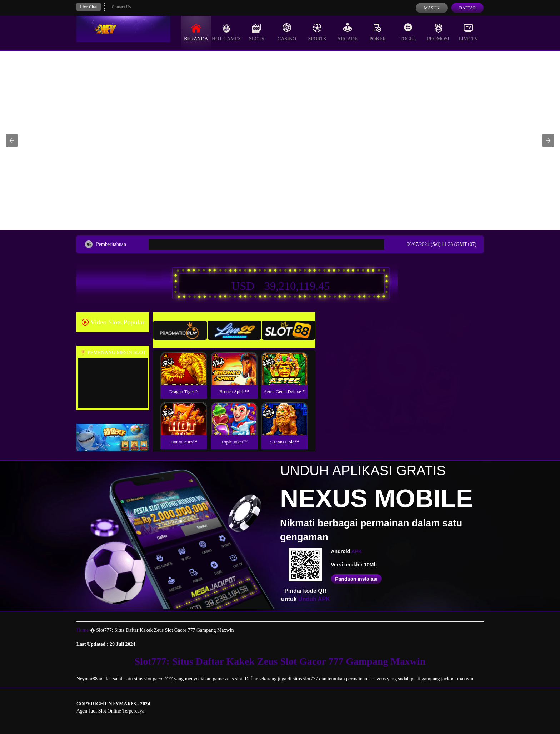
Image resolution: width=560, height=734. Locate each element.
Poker (377, 32)
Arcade (347, 32)
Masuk (432, 8)
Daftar (467, 8)
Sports (317, 32)
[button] (12, 140)
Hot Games (226, 32)
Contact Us (121, 7)
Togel (408, 32)
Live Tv (469, 32)
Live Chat (89, 7)
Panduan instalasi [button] (356, 579)
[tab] (180, 330)
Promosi (438, 32)
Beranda (196, 32)
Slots (257, 32)
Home (82, 630)
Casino (287, 32)
